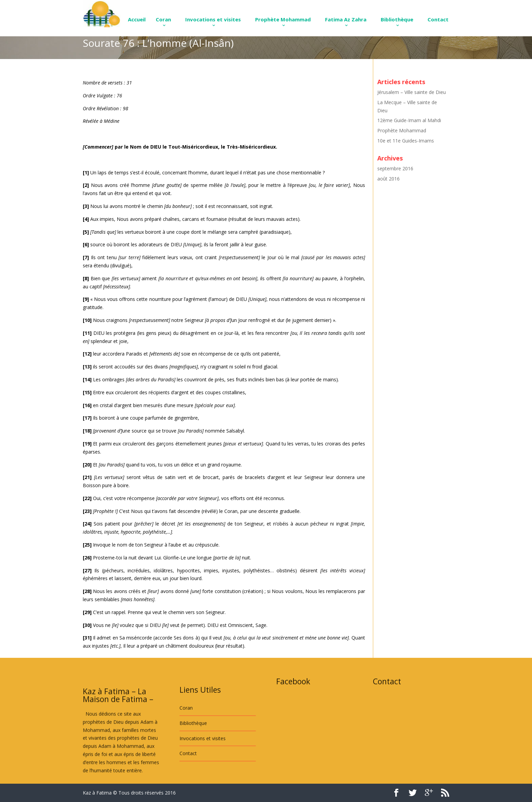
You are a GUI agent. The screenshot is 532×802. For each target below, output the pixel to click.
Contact (438, 19)
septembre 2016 (395, 168)
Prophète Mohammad (283, 19)
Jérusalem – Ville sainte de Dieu (412, 92)
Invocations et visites (213, 19)
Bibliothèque (397, 19)
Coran (163, 19)
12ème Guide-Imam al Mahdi (409, 120)
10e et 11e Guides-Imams (406, 141)
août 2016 (388, 179)
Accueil (137, 19)
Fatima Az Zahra (346, 19)
